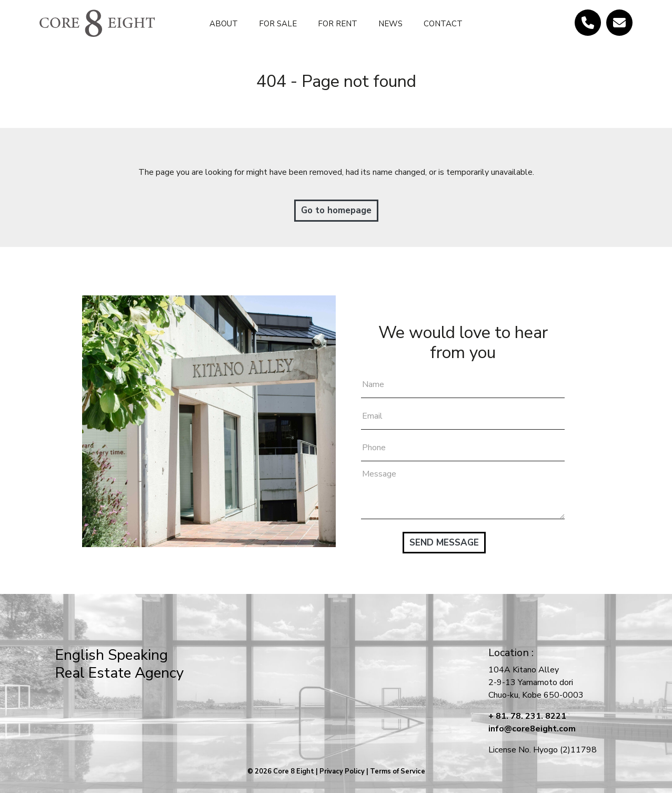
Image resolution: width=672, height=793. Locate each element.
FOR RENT (338, 24)
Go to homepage (336, 210)
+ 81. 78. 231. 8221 (527, 716)
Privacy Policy (342, 771)
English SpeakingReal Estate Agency (119, 664)
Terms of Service (398, 771)
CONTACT (443, 24)
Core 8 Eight (294, 771)
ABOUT (224, 24)
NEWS (390, 24)
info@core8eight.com (532, 729)
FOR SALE (278, 24)
